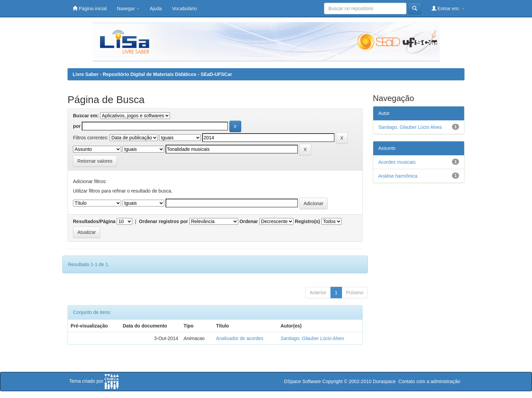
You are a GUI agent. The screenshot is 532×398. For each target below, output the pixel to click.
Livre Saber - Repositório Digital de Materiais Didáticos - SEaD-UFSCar (152, 74)
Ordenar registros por (163, 221)
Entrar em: (448, 8)
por (77, 126)
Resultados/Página (94, 221)
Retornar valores (95, 161)
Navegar (128, 8)
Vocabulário (184, 8)
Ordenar (249, 221)
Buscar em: (86, 116)
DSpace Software (302, 381)
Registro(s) (307, 221)
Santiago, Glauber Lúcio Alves (312, 338)
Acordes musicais (397, 162)
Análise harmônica (398, 176)
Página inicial (90, 8)
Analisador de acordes (240, 338)
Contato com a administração (429, 381)
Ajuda (156, 8)
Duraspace (384, 381)
